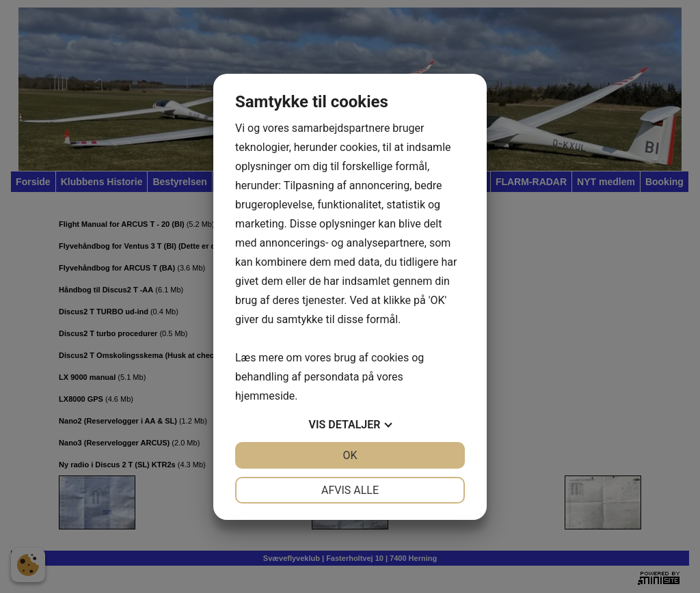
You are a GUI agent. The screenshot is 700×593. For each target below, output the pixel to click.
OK (350, 455)
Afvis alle (350, 490)
